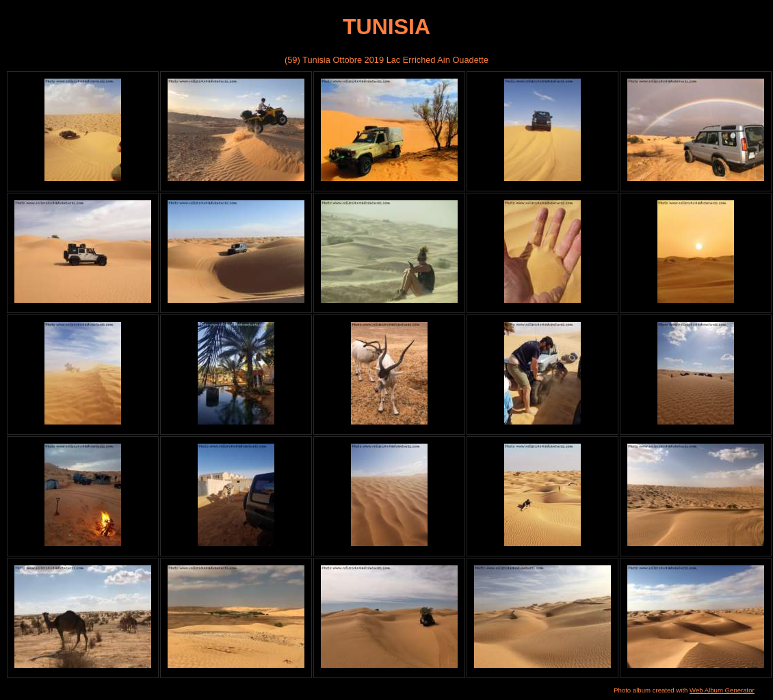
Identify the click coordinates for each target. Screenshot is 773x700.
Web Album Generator (722, 690)
